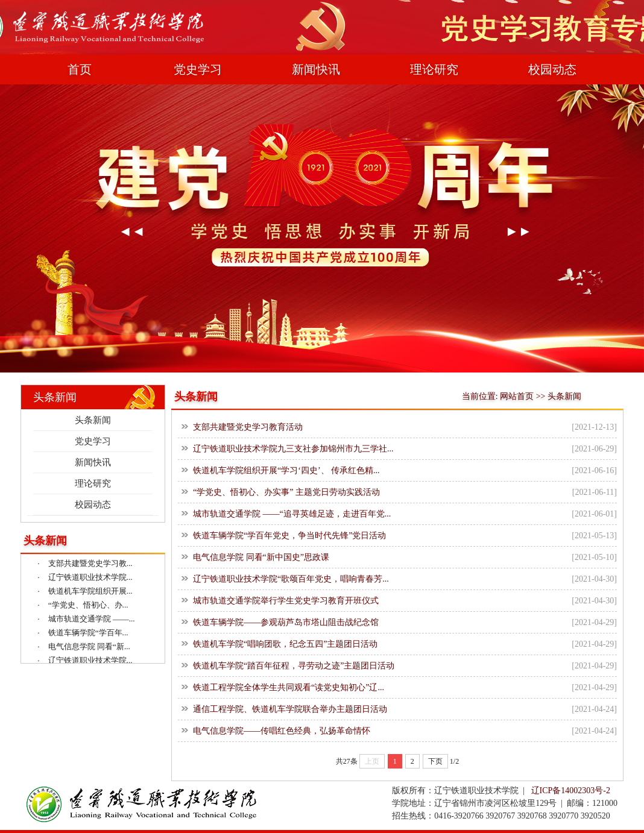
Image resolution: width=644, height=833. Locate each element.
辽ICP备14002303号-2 (571, 791)
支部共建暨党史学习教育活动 (248, 427)
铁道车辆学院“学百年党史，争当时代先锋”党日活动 (289, 536)
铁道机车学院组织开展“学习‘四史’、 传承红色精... (286, 470)
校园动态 (552, 69)
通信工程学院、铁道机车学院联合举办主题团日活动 (290, 709)
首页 (80, 69)
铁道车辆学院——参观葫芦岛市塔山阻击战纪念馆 (286, 622)
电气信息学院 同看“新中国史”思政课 (261, 557)
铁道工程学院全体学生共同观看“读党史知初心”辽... (289, 687)
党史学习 (198, 69)
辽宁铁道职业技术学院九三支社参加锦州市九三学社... (293, 449)
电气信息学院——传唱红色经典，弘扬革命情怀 (282, 731)
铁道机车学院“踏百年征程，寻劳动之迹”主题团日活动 (294, 666)
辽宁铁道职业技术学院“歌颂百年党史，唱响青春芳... (291, 579)
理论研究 (434, 69)
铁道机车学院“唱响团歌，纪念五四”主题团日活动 (285, 644)
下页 (435, 761)
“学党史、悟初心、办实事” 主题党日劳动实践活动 (286, 492)
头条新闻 (93, 420)
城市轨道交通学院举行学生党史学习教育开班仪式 (286, 601)
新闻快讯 (316, 69)
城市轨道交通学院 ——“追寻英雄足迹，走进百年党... (292, 514)
